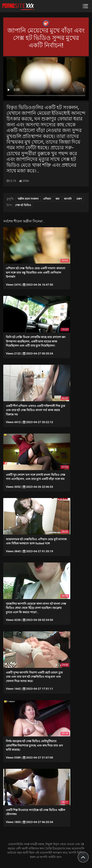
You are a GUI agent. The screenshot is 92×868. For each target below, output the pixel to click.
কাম (57, 199)
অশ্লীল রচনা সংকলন (28, 199)
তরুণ (79, 199)
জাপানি (68, 199)
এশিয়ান (47, 199)
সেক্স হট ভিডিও (23, 205)
